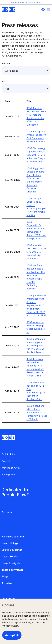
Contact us (7, 461)
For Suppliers (9, 474)
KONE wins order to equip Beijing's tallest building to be (36, 327)
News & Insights (11, 563)
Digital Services (11, 557)
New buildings (10, 543)
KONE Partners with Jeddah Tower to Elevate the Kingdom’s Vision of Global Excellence (37, 116)
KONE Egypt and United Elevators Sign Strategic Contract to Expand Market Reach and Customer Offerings (35, 180)
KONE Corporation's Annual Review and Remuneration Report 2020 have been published (36, 230)
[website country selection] (43, 9)
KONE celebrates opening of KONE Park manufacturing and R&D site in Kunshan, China (36, 391)
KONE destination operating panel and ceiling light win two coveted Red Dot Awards (36, 346)
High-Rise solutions (13, 537)
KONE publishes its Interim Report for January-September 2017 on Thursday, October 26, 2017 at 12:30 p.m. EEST (36, 305)
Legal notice (8, 598)
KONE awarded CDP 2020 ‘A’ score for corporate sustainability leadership (36, 252)
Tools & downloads (13, 570)
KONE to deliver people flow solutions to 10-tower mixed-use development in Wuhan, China (35, 367)
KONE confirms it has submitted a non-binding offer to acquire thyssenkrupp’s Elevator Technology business (36, 277)
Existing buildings (12, 550)
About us (7, 583)
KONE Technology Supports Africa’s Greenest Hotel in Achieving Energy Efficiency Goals (36, 155)
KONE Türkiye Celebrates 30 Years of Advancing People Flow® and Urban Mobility (36, 207)
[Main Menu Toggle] (48, 10)
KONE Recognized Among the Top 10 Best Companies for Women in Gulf (36, 136)
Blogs (5, 576)
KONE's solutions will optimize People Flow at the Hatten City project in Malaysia (37, 412)
